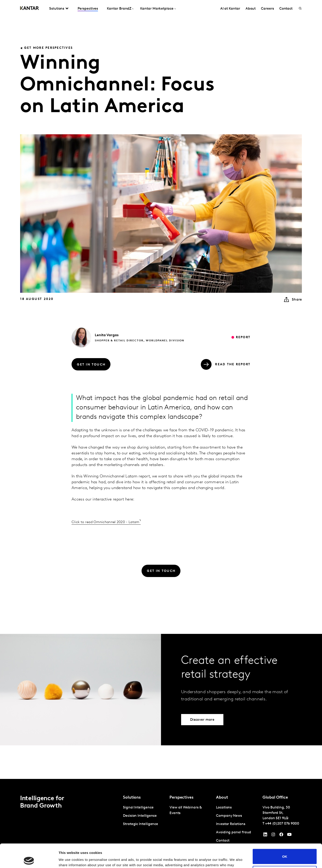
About (251, 9)
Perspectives (88, 9)
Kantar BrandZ (119, 9)
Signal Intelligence (138, 808)
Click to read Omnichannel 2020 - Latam (105, 522)
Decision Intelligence (140, 816)
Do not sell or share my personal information (285, 850)
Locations (224, 808)
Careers (267, 9)
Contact (286, 9)
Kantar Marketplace (157, 9)
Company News (229, 816)
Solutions (57, 9)
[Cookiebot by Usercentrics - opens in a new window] (29, 859)
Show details (69, 859)
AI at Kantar (230, 9)
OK (285, 833)
